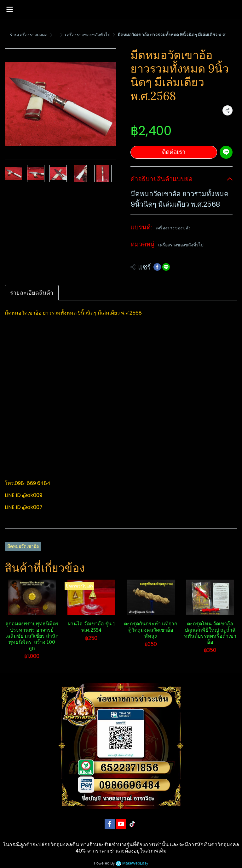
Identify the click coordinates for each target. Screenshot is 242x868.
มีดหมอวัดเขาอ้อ (23, 546)
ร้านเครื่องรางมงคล (29, 35)
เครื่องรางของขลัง (173, 228)
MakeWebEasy (135, 863)
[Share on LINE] (166, 267)
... (56, 35)
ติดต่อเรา (174, 152)
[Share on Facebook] (157, 267)
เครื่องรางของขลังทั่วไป (88, 35)
